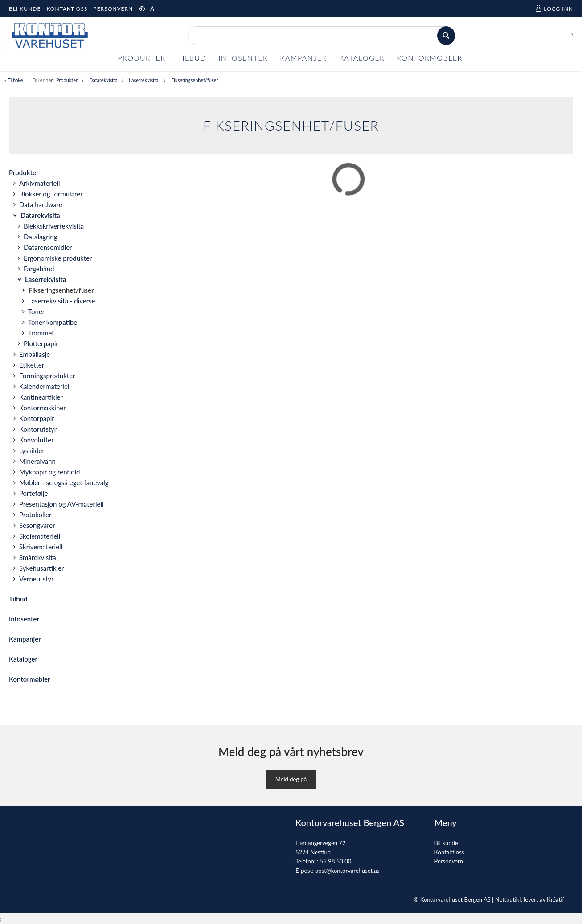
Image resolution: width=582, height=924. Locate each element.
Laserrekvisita (144, 80)
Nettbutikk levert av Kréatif (530, 899)
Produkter (67, 80)
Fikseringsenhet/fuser (195, 80)
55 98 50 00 (336, 861)
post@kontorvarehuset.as (347, 871)
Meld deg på (291, 779)
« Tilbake (14, 80)
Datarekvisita (103, 80)
